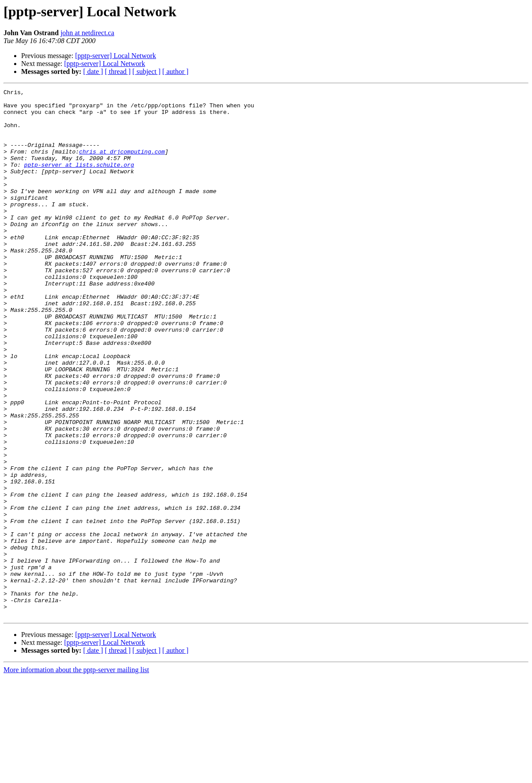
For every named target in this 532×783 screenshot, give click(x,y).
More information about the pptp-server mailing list (76, 775)
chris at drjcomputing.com (122, 165)
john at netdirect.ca (87, 33)
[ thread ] (118, 71)
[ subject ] (147, 71)
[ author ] (176, 71)
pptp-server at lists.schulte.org (79, 180)
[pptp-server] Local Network (116, 56)
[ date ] (93, 71)
